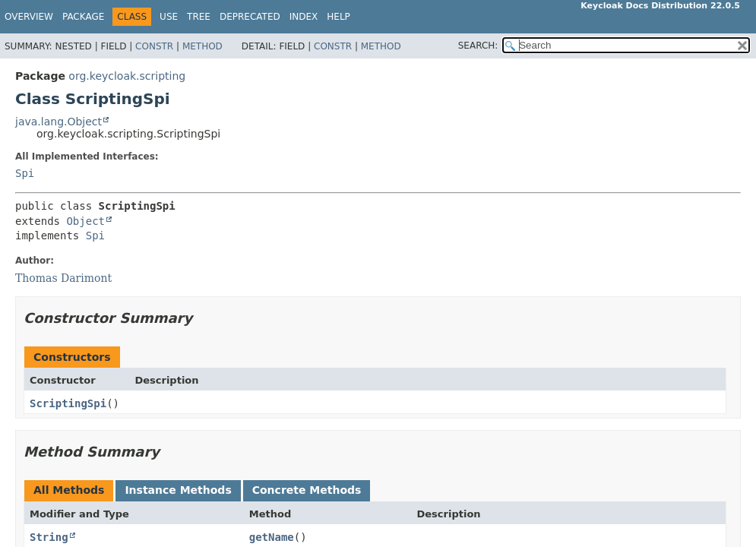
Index (304, 17)
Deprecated (250, 17)
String (49, 537)
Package (83, 17)
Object (85, 221)
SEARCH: (478, 46)
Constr (154, 46)
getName (272, 537)
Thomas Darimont (63, 278)
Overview (29, 17)
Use (169, 17)
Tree (199, 17)
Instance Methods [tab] (178, 490)
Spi (25, 173)
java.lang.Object (59, 122)
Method (202, 46)
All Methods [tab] (69, 490)
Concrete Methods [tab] (307, 490)
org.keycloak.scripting (127, 76)
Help (338, 17)
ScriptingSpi (68, 403)
